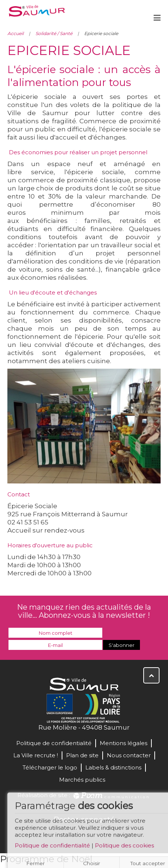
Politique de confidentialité (52, 848)
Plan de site (82, 755)
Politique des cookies (124, 848)
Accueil (16, 33)
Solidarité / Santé (54, 33)
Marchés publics (82, 780)
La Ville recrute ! (36, 755)
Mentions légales (124, 743)
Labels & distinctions (113, 767)
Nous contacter (129, 755)
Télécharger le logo (50, 767)
